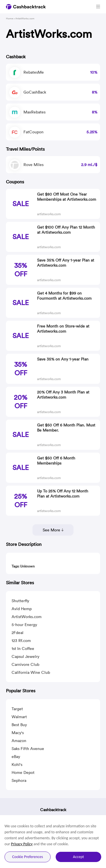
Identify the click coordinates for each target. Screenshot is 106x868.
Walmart (19, 717)
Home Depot (23, 772)
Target (17, 709)
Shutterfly (20, 601)
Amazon (19, 741)
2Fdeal (18, 633)
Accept (78, 857)
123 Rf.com (21, 641)
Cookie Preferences (28, 857)
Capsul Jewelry (25, 656)
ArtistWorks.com (27, 617)
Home (9, 18)
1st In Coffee (23, 649)
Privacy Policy (22, 844)
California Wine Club (31, 672)
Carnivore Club (25, 664)
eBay (16, 757)
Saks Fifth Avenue (28, 749)
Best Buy (19, 725)
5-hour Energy (24, 625)
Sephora (19, 780)
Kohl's (17, 765)
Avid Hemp (22, 609)
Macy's (18, 733)
